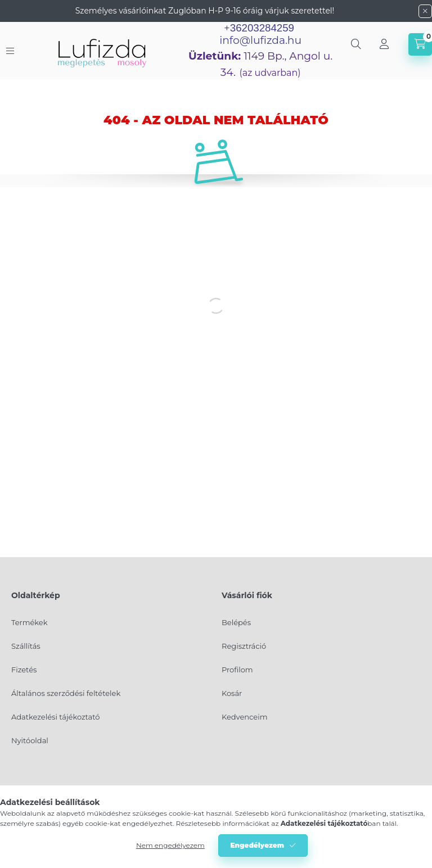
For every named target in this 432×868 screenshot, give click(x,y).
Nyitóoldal (30, 740)
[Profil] (384, 44)
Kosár (232, 693)
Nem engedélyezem (170, 845)
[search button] (356, 44)
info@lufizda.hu (260, 40)
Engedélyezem (257, 845)
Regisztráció (244, 646)
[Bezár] (425, 11)
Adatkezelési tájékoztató (55, 717)
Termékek (29, 622)
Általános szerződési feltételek (66, 693)
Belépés (236, 622)
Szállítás (26, 646)
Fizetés (24, 670)
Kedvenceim (244, 717)
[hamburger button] (10, 51)
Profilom (237, 670)
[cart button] (420, 44)
